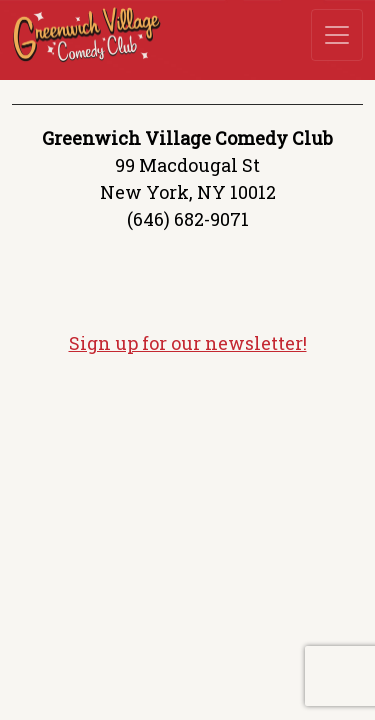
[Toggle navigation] (337, 35)
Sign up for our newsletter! (188, 343)
